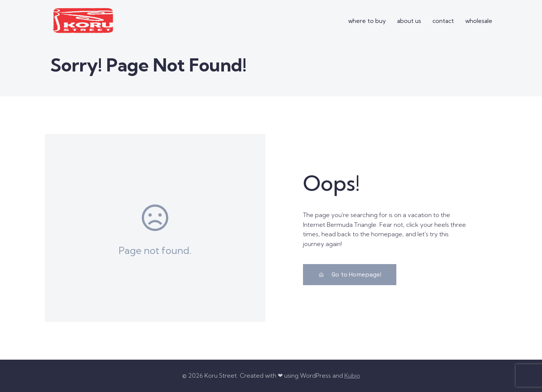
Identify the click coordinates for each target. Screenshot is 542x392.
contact (443, 21)
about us (409, 21)
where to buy (367, 21)
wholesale (479, 21)
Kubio (352, 375)
